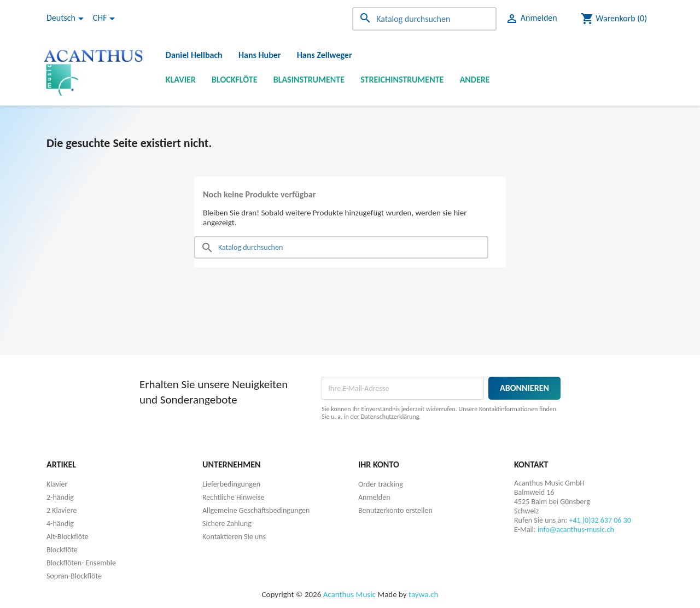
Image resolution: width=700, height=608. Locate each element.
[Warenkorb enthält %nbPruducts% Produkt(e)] (614, 19)
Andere (475, 80)
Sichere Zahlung (227, 524)
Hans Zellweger (325, 55)
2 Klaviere (62, 510)
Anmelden (374, 497)
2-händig (60, 497)
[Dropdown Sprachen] (67, 19)
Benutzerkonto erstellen (395, 510)
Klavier (181, 80)
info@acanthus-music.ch (576, 530)
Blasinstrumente (309, 80)
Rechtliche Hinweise (234, 497)
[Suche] (424, 19)
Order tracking (381, 484)
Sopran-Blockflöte (74, 576)
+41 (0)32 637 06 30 (600, 520)
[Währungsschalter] (106, 19)
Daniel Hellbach (194, 55)
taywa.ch (423, 594)
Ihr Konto (379, 464)
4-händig (60, 524)
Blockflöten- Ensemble (81, 563)
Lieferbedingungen (231, 484)
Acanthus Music (349, 594)
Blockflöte (235, 80)
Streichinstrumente (402, 80)
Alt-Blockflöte (68, 537)
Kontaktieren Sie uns (234, 537)
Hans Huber (260, 55)
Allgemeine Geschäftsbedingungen (256, 510)
